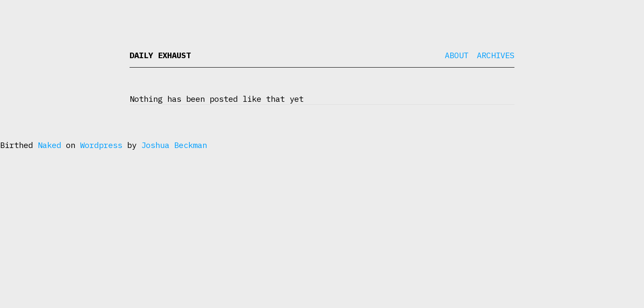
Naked (49, 145)
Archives (496, 55)
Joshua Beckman (174, 145)
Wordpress (101, 145)
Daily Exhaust (160, 55)
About (456, 55)
